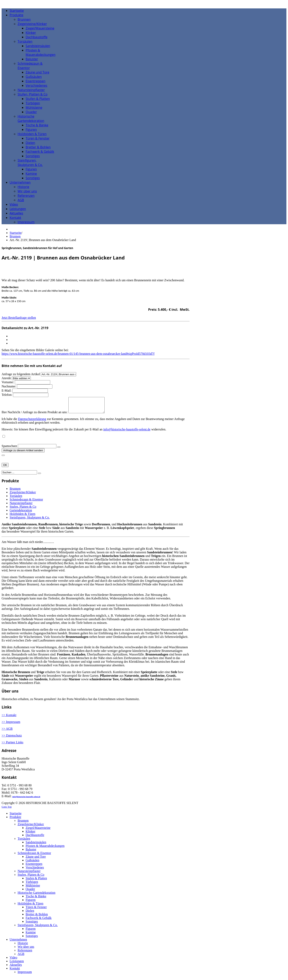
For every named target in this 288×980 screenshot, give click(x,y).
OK (5, 468)
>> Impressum (11, 725)
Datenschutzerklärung (32, 422)
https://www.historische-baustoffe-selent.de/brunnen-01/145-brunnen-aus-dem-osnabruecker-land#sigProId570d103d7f (78, 354)
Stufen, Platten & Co (23, 510)
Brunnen (15, 236)
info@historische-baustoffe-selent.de (127, 432)
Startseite (16, 233)
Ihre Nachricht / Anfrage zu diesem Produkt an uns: (35, 415)
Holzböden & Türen (22, 517)
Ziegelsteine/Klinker (23, 495)
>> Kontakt (9, 718)
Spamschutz (9, 449)
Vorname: (8, 382)
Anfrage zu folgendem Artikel (21, 374)
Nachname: (9, 386)
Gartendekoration (21, 513)
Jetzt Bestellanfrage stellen (19, 318)
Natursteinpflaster (21, 506)
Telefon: (7, 395)
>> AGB (7, 732)
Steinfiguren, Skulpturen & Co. (30, 520)
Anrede (7, 378)
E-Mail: (7, 390)
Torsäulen (16, 499)
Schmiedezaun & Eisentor (26, 502)
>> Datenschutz (12, 738)
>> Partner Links (12, 745)
